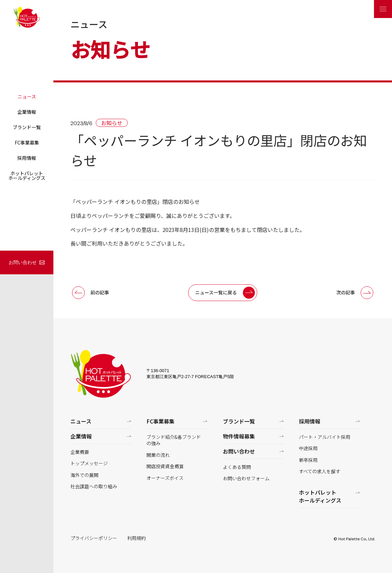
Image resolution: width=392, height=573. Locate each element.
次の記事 (346, 292)
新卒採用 (308, 460)
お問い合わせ (23, 262)
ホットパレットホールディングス (27, 176)
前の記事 (100, 292)
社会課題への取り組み (94, 486)
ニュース (27, 96)
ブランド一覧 (27, 127)
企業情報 (27, 112)
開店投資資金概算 (165, 466)
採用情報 (27, 158)
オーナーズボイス (165, 478)
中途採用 (308, 448)
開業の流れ (158, 455)
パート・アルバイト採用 (325, 437)
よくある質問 (237, 467)
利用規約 (136, 538)
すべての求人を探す (320, 471)
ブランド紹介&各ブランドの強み (174, 440)
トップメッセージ (89, 463)
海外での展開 (84, 475)
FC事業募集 (27, 142)
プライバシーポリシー (94, 538)
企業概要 (80, 452)
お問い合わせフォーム (246, 478)
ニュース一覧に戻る (216, 292)
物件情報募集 (239, 436)
